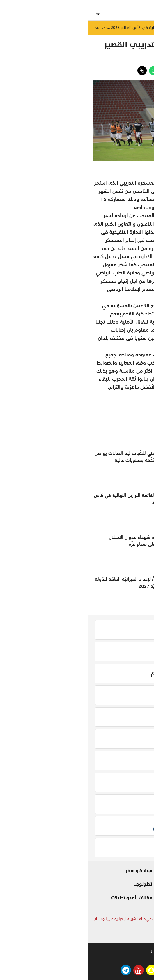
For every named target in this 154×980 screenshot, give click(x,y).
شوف (102, 871)
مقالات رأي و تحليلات (44, 898)
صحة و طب (97, 901)
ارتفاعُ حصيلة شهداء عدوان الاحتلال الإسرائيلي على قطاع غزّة (54, 541)
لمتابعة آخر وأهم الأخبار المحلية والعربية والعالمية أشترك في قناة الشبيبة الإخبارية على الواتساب (77, 919)
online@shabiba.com (131, 936)
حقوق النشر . (71, 951)
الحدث (141, 881)
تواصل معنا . (98, 951)
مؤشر (141, 891)
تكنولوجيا (55, 884)
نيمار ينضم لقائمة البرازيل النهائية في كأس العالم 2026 (47, 499)
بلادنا (142, 871)
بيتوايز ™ (75, 959)
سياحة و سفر (51, 871)
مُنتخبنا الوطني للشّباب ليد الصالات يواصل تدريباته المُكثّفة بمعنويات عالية (47, 457)
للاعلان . (122, 951)
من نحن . (143, 951)
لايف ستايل (97, 881)
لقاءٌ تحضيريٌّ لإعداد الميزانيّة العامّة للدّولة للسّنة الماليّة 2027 (47, 583)
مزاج (104, 891)
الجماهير (140, 59)
